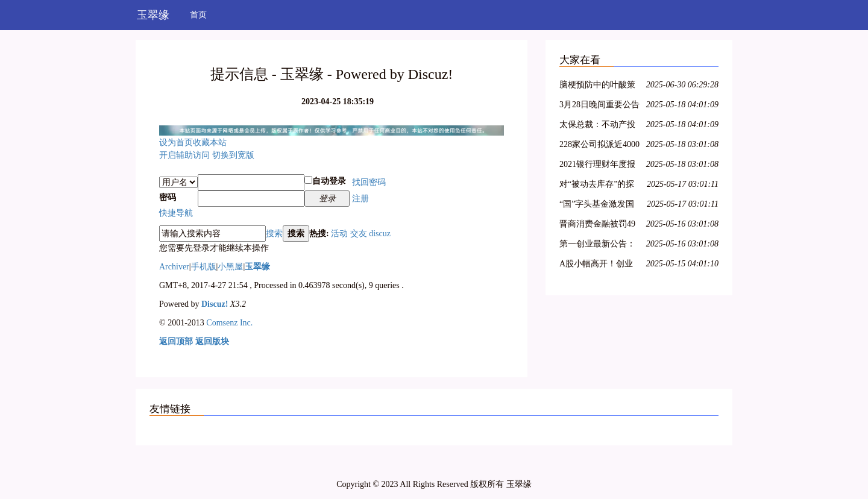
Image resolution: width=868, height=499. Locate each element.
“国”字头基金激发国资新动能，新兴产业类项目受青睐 (597, 206)
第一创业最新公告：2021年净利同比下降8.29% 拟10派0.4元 (597, 246)
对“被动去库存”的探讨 (597, 186)
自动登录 (325, 181)
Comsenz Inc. (229, 323)
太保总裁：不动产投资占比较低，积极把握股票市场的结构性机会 (597, 126)
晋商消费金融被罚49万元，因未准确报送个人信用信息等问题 (597, 226)
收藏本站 (210, 143)
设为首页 (176, 143)
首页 (198, 15)
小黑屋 (230, 267)
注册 (360, 199)
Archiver (174, 267)
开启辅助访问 (184, 155)
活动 (339, 234)
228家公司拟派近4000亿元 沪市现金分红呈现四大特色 (599, 146)
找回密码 (369, 182)
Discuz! (215, 304)
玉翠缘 (153, 15)
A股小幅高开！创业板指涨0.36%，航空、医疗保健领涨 (600, 265)
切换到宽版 (233, 155)
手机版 (204, 267)
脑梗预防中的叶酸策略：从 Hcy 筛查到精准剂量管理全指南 (598, 86)
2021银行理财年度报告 (597, 166)
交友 (359, 234)
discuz (380, 234)
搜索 (274, 234)
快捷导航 (176, 213)
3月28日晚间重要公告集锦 (599, 106)
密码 (168, 197)
